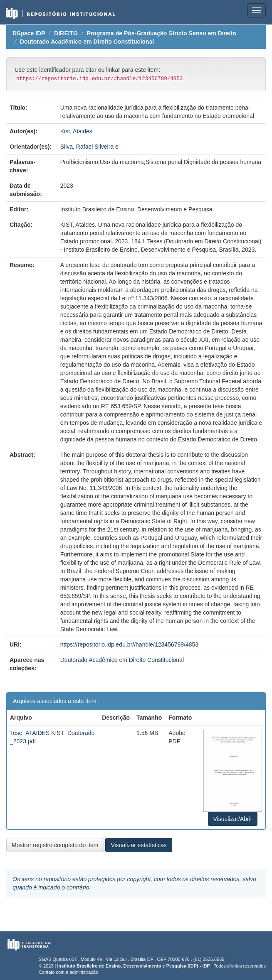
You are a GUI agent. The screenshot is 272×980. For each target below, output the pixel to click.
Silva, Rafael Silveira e (89, 147)
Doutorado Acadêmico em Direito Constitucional (87, 42)
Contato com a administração (68, 972)
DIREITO (66, 33)
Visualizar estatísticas (138, 845)
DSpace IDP (29, 33)
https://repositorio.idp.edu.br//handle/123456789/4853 (129, 644)
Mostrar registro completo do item (55, 845)
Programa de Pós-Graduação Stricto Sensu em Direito (161, 33)
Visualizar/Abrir (233, 819)
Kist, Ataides (76, 131)
